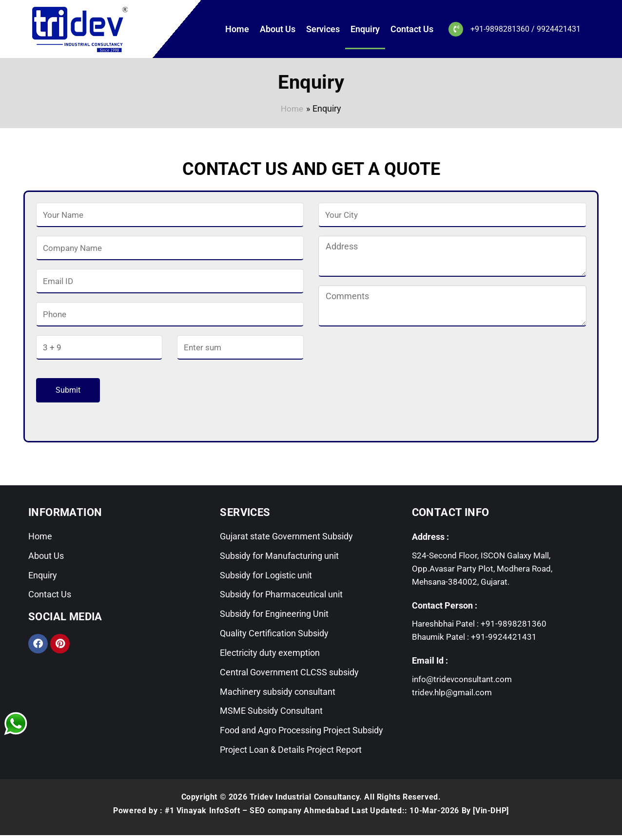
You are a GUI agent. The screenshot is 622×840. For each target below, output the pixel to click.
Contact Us (412, 29)
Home (237, 29)
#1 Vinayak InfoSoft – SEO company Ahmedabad (257, 815)
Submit (68, 390)
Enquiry (365, 29)
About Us (278, 29)
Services (323, 29)
